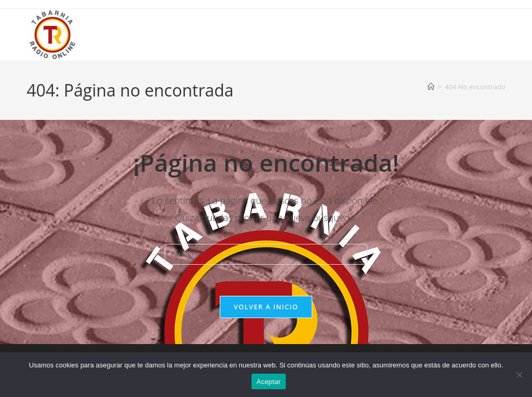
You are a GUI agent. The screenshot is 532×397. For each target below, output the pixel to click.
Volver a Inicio (266, 307)
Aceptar (269, 382)
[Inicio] (431, 87)
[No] (519, 375)
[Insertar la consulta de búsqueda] (266, 254)
